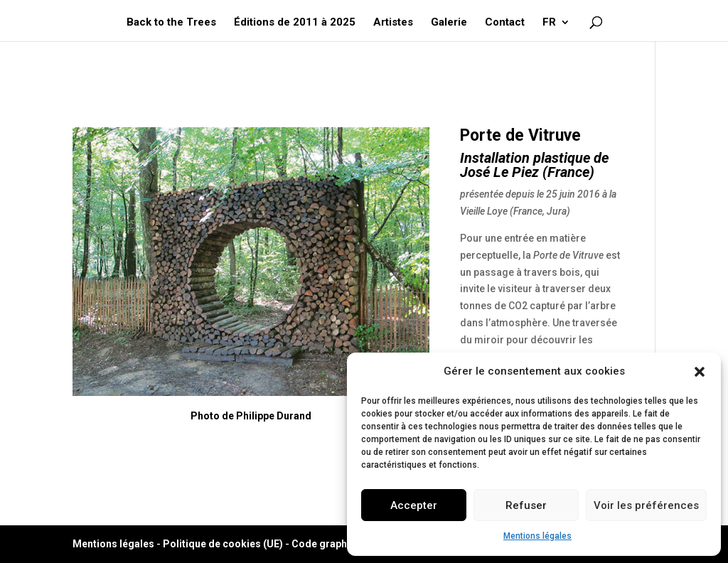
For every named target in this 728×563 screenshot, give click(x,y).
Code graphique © (335, 544)
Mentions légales (537, 536)
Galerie (449, 23)
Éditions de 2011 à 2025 (295, 23)
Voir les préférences (646, 505)
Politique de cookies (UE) (223, 544)
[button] (700, 372)
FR (549, 23)
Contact (505, 23)
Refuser (526, 505)
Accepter (414, 505)
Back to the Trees (171, 23)
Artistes (393, 23)
